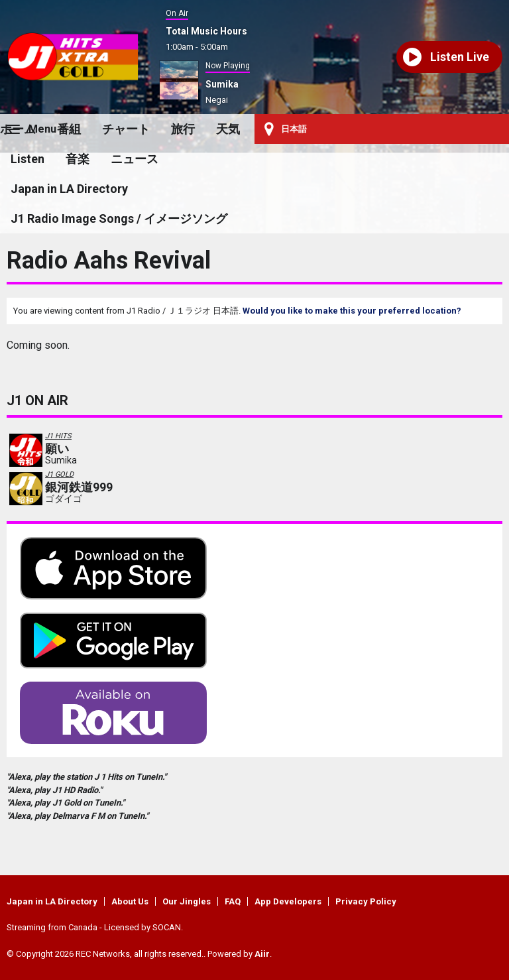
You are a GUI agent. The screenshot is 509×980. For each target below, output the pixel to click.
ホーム (18, 129)
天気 (228, 129)
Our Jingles (187, 901)
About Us (130, 901)
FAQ (233, 901)
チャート (126, 129)
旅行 (183, 129)
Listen (28, 159)
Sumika (222, 84)
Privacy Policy (366, 901)
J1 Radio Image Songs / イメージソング (119, 218)
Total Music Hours (206, 31)
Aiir (262, 954)
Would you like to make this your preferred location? (352, 311)
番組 (69, 129)
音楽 (78, 159)
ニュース (135, 159)
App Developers (288, 901)
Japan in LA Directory (69, 189)
